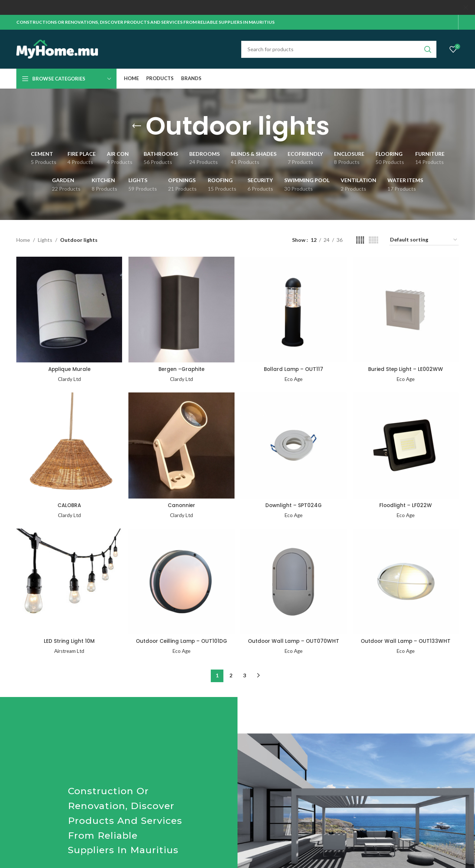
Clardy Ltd (69, 378)
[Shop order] (424, 240)
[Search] (339, 49)
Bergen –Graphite (181, 368)
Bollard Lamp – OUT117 (294, 368)
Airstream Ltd (69, 650)
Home (23, 240)
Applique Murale (69, 368)
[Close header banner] (466, 7)
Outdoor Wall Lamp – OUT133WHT (406, 641)
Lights (45, 240)
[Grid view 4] (360, 240)
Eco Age (294, 378)
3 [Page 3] (245, 675)
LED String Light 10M (69, 641)
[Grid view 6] (374, 240)
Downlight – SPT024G (294, 504)
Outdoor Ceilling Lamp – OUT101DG (181, 641)
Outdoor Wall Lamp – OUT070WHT (294, 641)
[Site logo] (57, 48)
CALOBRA (69, 504)
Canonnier (181, 504)
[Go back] (137, 126)
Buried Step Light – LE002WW (406, 368)
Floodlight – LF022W (406, 504)
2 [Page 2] (231, 675)
